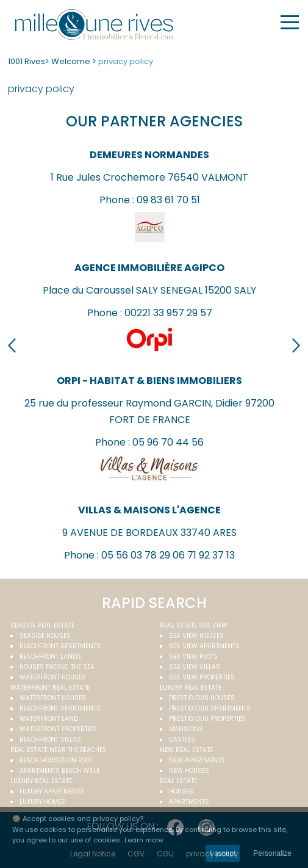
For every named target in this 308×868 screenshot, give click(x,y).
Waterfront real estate (50, 688)
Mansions (186, 729)
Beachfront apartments (60, 646)
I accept (223, 853)
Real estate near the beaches (59, 750)
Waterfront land (49, 719)
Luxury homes (42, 802)
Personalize (272, 853)
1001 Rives (27, 61)
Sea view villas (195, 667)
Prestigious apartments (210, 708)
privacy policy (126, 61)
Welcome (71, 61)
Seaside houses (45, 636)
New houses (189, 771)
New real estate (186, 750)
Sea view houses (196, 636)
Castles (182, 740)
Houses (181, 791)
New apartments (197, 760)
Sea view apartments (204, 646)
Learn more (144, 840)
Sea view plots (193, 656)
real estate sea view (194, 625)
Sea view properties (202, 677)
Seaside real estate (42, 625)
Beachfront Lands (50, 656)
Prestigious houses (202, 698)
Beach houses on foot (56, 760)
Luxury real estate (191, 688)
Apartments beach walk (60, 771)
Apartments (189, 802)
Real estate (178, 781)
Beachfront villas (50, 740)
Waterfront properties (58, 729)
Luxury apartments (52, 791)
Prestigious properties (207, 719)
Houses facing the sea (57, 667)
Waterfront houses (53, 677)
